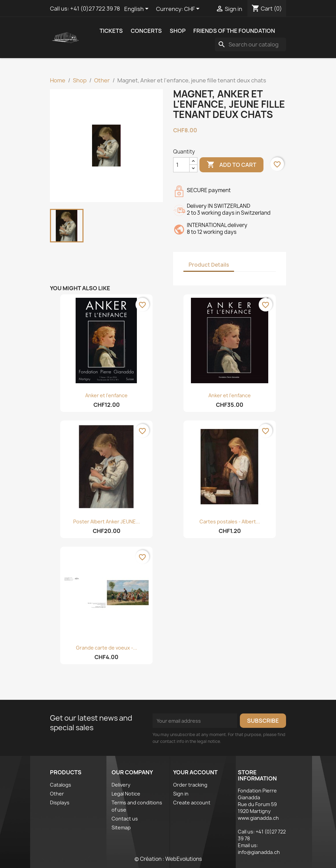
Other (57, 794)
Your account (195, 772)
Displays (60, 803)
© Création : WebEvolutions (168, 859)
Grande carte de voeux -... (107, 648)
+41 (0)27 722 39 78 (95, 9)
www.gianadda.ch (258, 818)
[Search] (250, 44)
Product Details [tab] (209, 265)
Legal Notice (126, 794)
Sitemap (121, 827)
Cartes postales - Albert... (230, 522)
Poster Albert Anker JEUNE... (107, 522)
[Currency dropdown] (193, 9)
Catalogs (61, 785)
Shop (178, 31)
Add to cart (231, 165)
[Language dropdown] (138, 9)
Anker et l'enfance (106, 395)
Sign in (181, 794)
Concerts (146, 31)
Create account (192, 803)
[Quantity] (181, 165)
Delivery (121, 785)
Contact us (125, 819)
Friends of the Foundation (234, 31)
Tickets (111, 31)
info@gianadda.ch (259, 852)
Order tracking (190, 785)
